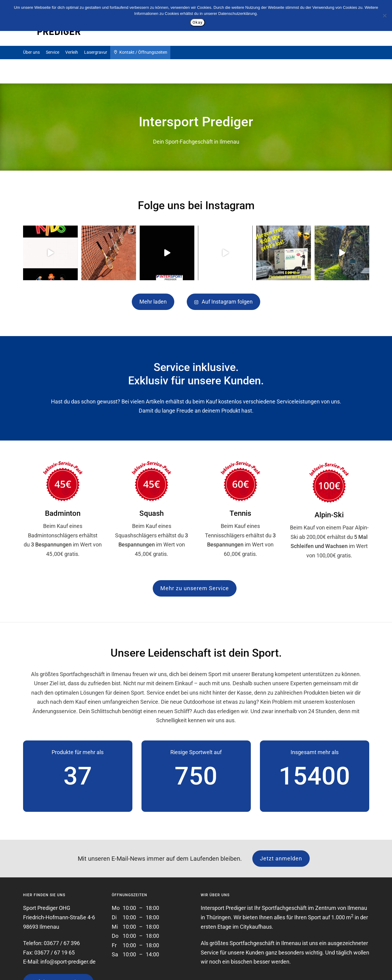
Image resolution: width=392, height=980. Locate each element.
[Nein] (384, 15)
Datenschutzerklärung (237, 14)
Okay (198, 22)
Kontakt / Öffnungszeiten (140, 52)
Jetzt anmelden (281, 858)
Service (53, 52)
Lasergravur (96, 52)
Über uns (31, 52)
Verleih (72, 52)
